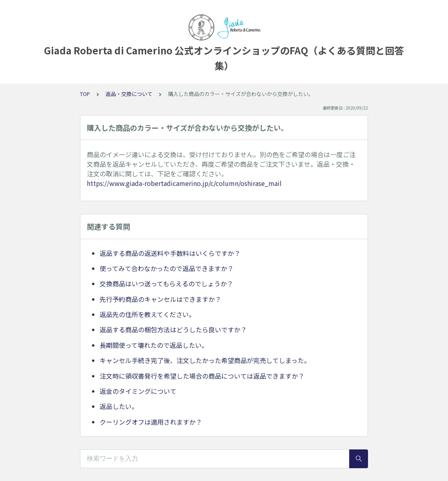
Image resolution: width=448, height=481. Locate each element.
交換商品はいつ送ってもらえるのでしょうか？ (166, 283)
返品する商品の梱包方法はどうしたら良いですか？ (173, 329)
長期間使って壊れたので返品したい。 (154, 345)
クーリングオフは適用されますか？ (151, 422)
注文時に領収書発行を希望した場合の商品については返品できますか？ (202, 376)
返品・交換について (129, 94)
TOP (85, 94)
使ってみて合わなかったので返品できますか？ (167, 268)
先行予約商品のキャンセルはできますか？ (160, 299)
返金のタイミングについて (138, 391)
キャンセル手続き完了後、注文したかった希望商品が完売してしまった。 (205, 360)
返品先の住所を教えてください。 (147, 314)
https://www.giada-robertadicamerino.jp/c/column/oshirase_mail (184, 183)
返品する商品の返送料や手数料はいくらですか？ (170, 253)
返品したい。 (119, 406)
